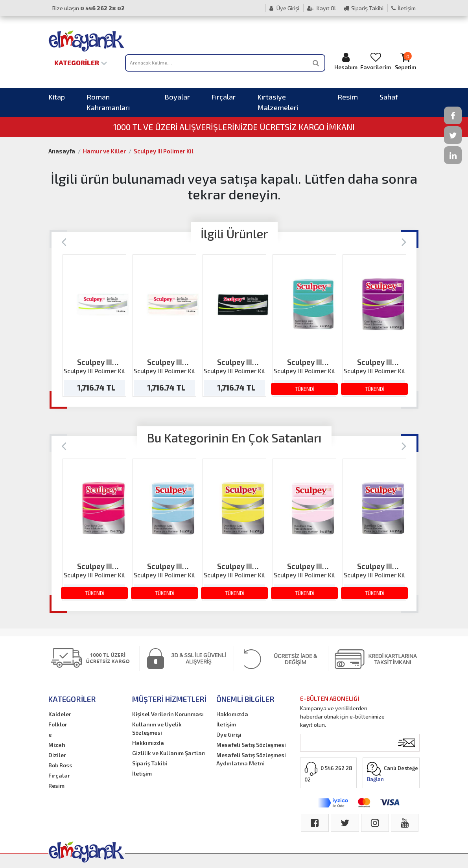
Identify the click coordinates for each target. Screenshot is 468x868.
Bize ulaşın (88, 8)
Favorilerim (376, 61)
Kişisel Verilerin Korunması (168, 714)
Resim (348, 97)
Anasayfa (62, 151)
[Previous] (64, 241)
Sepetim (405, 61)
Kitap (57, 97)
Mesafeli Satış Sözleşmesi (251, 745)
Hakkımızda (148, 743)
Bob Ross (60, 765)
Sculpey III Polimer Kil (164, 151)
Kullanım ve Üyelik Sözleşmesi (157, 728)
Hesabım (346, 61)
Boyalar (177, 97)
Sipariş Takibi (364, 8)
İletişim (404, 8)
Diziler (57, 755)
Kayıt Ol (322, 8)
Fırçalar (224, 97)
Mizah (57, 745)
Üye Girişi (284, 8)
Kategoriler (81, 63)
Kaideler (60, 714)
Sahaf (389, 97)
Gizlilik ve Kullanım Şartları (169, 753)
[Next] (404, 241)
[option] (94, 326)
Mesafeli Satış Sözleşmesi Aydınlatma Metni (251, 759)
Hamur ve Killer (104, 151)
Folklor (58, 724)
